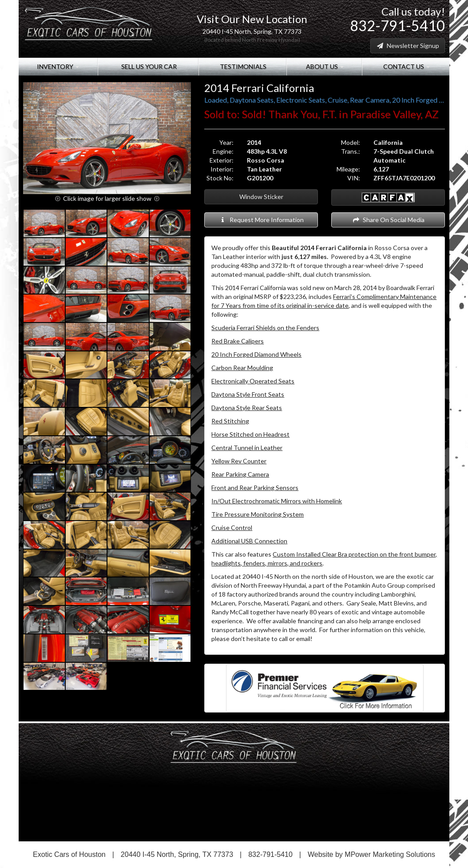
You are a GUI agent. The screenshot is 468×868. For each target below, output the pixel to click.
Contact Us (406, 66)
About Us (324, 66)
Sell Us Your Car (148, 66)
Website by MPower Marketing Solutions (371, 854)
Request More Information (261, 220)
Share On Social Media (388, 220)
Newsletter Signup (408, 46)
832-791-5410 (397, 26)
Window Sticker (261, 197)
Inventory (58, 66)
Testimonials (242, 66)
